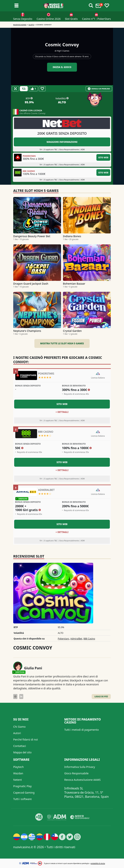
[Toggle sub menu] (16, 6)
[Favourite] (42, 89)
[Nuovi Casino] (54, 6)
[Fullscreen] (15, 89)
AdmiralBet (76, 639)
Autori (17, 733)
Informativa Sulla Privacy (80, 767)
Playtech (18, 767)
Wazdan (18, 773)
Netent (17, 780)
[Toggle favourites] (107, 6)
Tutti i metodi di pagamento (82, 730)
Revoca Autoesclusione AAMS (82, 780)
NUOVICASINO (20, 25)
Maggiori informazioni (62, 142)
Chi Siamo (19, 727)
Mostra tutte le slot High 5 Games (62, 343)
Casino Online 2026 (49, 19)
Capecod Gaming (24, 793)
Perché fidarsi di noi (26, 739)
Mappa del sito (22, 752)
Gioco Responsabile (76, 773)
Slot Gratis (71, 19)
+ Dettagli (62, 412)
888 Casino (89, 639)
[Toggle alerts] (91, 6)
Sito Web (103, 157)
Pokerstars (64, 639)
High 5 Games (63, 51)
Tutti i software (22, 799)
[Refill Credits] (24, 89)
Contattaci (20, 746)
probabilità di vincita (98, 863)
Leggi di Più (101, 696)
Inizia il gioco (62, 67)
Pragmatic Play (22, 786)
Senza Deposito (23, 19)
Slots (31, 25)
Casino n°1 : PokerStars (96, 19)
